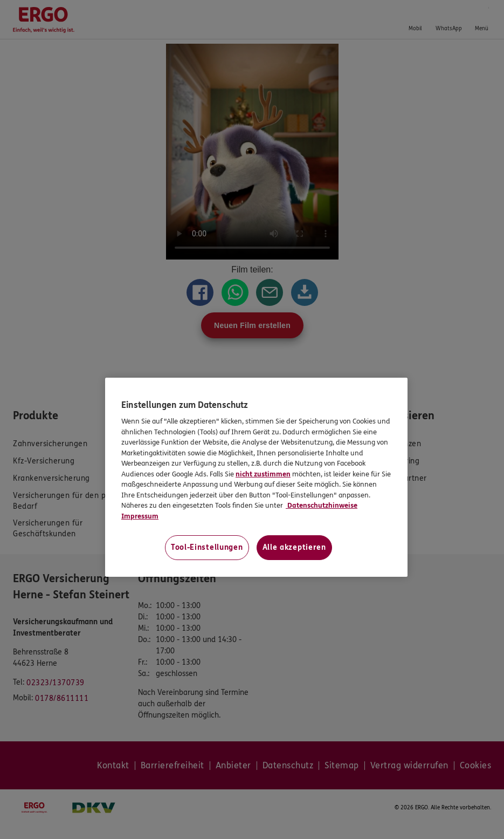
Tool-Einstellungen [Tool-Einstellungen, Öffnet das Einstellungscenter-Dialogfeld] (207, 547)
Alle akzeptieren (294, 547)
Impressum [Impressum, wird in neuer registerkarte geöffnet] (140, 516)
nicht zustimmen (263, 474)
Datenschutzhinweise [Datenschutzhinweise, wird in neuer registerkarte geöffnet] (322, 506)
